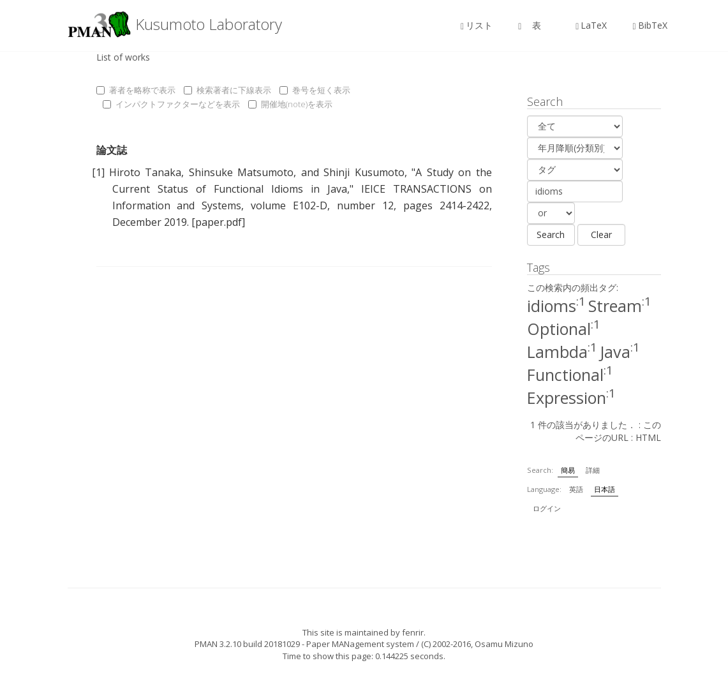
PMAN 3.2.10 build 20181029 (247, 644)
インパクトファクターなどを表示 (171, 104)
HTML (648, 437)
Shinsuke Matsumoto (241, 172)
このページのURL (618, 431)
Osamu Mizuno (504, 644)
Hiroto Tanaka (145, 172)
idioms (556, 306)
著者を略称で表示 (136, 90)
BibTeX (650, 25)
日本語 (605, 489)
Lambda (562, 352)
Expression (571, 398)
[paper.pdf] (218, 222)
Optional (564, 329)
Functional (570, 375)
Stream (620, 306)
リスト (477, 25)
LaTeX (591, 25)
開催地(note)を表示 (290, 104)
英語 (576, 489)
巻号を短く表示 (315, 90)
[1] (98, 172)
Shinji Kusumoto (364, 172)
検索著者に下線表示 (227, 90)
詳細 (593, 470)
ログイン (547, 508)
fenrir (413, 632)
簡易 (568, 470)
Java (620, 352)
